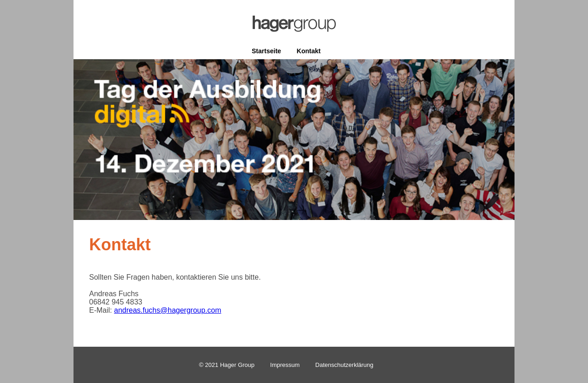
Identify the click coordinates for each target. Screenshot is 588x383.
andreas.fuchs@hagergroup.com (167, 310)
